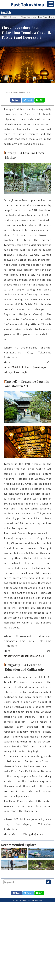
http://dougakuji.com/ (30, 834)
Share (16, 100)
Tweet (28, 100)
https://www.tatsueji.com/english (24, 656)
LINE (40, 100)
